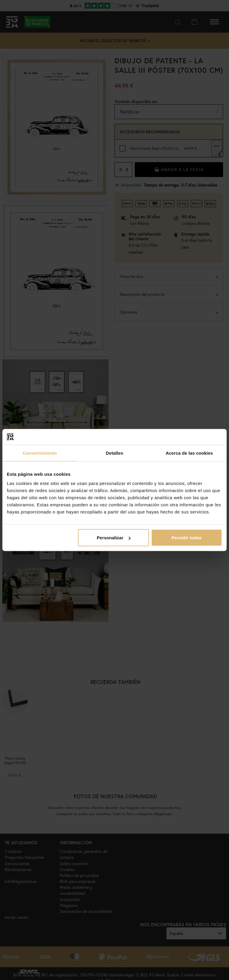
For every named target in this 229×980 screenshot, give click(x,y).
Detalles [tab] (114, 453)
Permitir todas (187, 538)
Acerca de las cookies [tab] (189, 453)
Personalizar (113, 538)
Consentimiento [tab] (40, 453)
